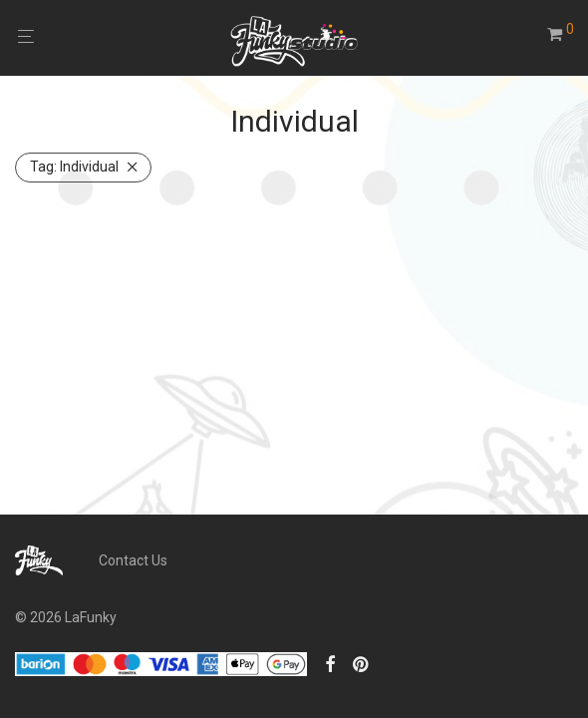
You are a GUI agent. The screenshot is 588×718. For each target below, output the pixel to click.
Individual (74, 167)
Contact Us (133, 560)
